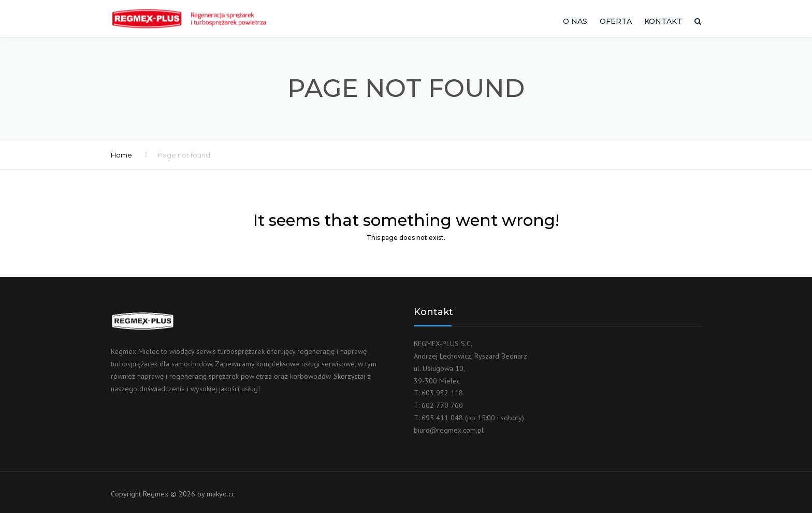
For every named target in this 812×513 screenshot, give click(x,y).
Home (121, 155)
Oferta (616, 21)
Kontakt (663, 21)
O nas (575, 21)
